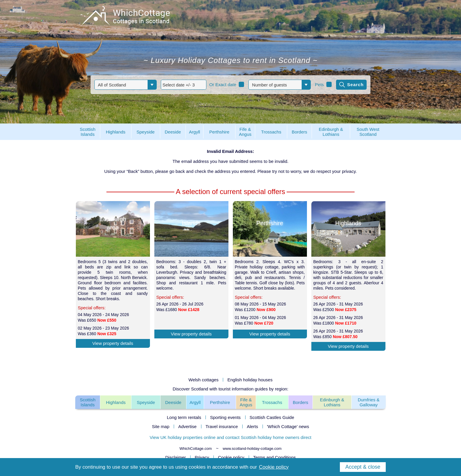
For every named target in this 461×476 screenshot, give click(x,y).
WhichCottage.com (196, 449)
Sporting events (225, 417)
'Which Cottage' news (288, 426)
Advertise (187, 426)
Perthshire (220, 402)
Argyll (195, 402)
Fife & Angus (246, 402)
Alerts (252, 426)
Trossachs (272, 402)
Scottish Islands (87, 402)
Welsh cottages (203, 380)
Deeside (173, 402)
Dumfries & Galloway (369, 402)
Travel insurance (222, 426)
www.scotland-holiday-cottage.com (252, 449)
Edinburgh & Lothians (332, 402)
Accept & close (363, 467)
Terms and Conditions (274, 457)
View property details (113, 343)
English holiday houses (250, 380)
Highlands (116, 402)
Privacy (202, 457)
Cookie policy (231, 457)
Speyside (146, 402)
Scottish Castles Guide (272, 417)
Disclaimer (176, 457)
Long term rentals (184, 417)
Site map (161, 426)
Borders (301, 402)
